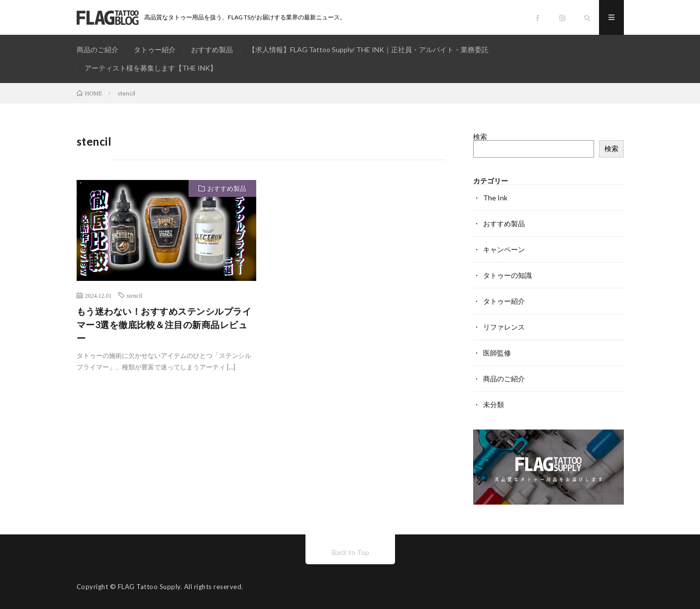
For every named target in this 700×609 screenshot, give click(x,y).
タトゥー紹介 (155, 49)
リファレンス (504, 327)
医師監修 (497, 353)
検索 (480, 136)
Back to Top (350, 552)
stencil (135, 295)
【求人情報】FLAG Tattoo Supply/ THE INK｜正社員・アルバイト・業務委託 (368, 49)
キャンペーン (504, 249)
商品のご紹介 (98, 49)
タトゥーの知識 (507, 275)
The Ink (495, 198)
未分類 (494, 404)
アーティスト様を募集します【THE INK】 (151, 68)
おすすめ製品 (212, 49)
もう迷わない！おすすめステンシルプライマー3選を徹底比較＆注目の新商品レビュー (164, 325)
